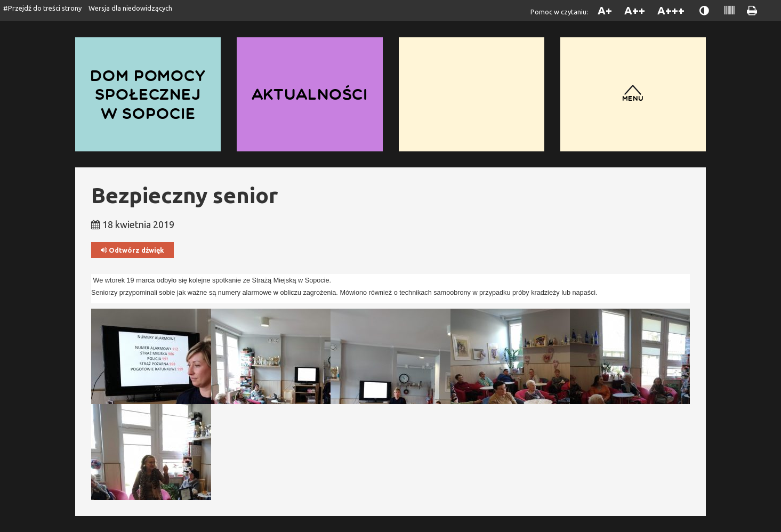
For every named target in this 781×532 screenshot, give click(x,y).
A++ (635, 10)
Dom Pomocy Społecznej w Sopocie (148, 94)
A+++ (671, 10)
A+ (605, 10)
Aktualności (310, 94)
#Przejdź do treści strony (42, 8)
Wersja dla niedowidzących (130, 8)
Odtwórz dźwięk (132, 250)
